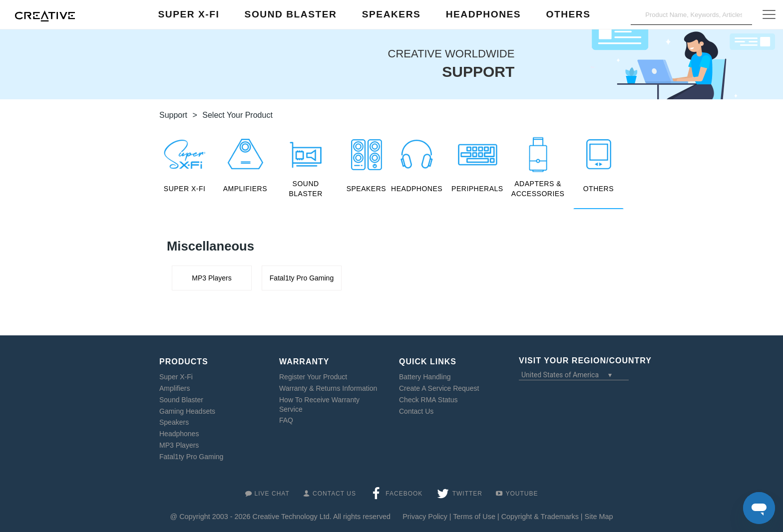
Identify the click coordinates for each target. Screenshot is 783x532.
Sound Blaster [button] (291, 14)
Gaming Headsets (187, 411)
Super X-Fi (176, 377)
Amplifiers (175, 388)
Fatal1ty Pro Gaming (191, 457)
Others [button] (568, 14)
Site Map (599, 517)
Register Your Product (313, 377)
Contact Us (416, 411)
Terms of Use (474, 517)
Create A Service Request (439, 388)
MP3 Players (179, 445)
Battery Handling (425, 377)
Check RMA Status (428, 400)
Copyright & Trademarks (540, 517)
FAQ (286, 420)
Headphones (179, 434)
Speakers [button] (391, 14)
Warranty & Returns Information (328, 388)
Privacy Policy (425, 517)
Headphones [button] (483, 14)
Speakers (174, 422)
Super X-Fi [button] (189, 14)
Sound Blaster (181, 400)
